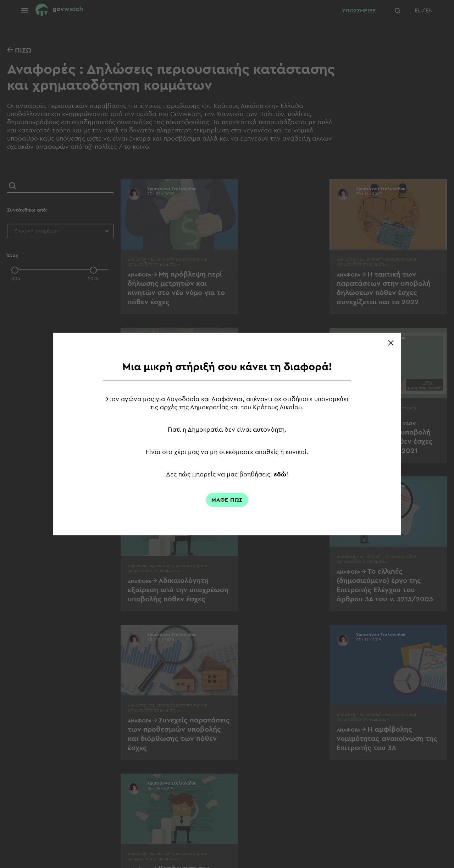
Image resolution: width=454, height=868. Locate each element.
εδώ (281, 474)
